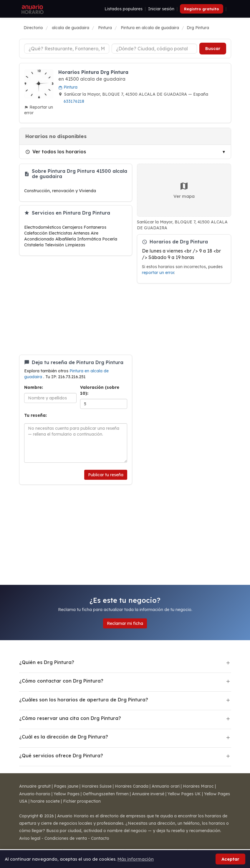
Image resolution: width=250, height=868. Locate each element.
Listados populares (124, 9)
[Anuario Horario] (32, 9)
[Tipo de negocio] (67, 49)
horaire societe (45, 801)
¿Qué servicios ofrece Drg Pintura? (61, 756)
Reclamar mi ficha (125, 623)
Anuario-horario (35, 794)
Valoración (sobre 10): (100, 390)
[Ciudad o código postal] (154, 49)
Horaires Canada (132, 786)
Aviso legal (30, 838)
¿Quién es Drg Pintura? (47, 662)
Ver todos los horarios (56, 152)
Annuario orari (166, 786)
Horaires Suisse (97, 786)
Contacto (100, 838)
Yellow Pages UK (184, 794)
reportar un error (158, 272)
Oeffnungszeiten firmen (106, 794)
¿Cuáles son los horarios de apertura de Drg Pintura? (84, 700)
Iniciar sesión (161, 9)
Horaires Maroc (198, 786)
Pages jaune (66, 786)
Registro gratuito (202, 9)
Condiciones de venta (66, 838)
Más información (136, 859)
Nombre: (34, 387)
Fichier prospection (82, 801)
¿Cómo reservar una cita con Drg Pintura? (70, 718)
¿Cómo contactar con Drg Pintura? (61, 681)
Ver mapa (184, 190)
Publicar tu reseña (106, 475)
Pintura (68, 87)
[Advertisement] (76, 305)
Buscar (213, 49)
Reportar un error (39, 110)
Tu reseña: (35, 415)
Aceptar (230, 859)
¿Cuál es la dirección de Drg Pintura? (64, 737)
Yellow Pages (67, 794)
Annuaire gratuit (35, 786)
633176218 (74, 101)
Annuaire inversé (148, 794)
